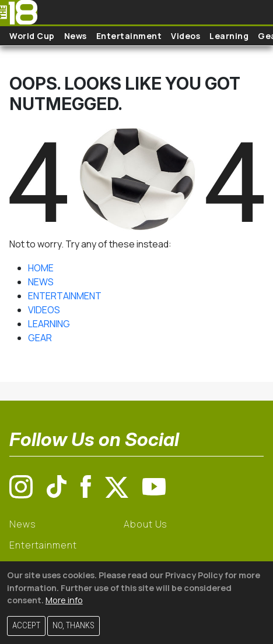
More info (64, 600)
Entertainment (129, 36)
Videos (185, 36)
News (76, 36)
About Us (146, 524)
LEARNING (49, 324)
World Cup (32, 36)
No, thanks (73, 626)
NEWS (41, 282)
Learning (229, 36)
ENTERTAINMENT (65, 296)
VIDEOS (44, 310)
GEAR (40, 338)
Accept (26, 626)
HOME (41, 268)
